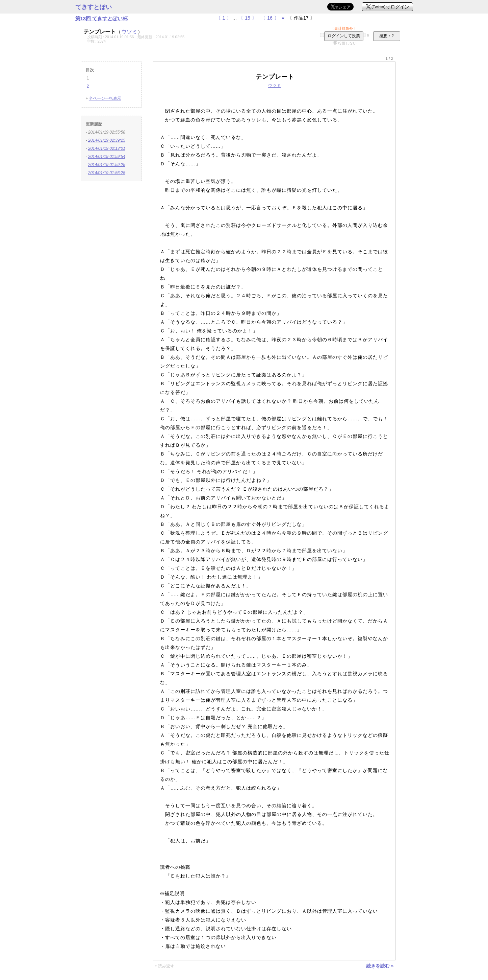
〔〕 (224, 18)
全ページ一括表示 (105, 98)
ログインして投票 (344, 36)
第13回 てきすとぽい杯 (102, 18)
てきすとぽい (94, 7)
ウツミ (129, 32)
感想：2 (387, 36)
